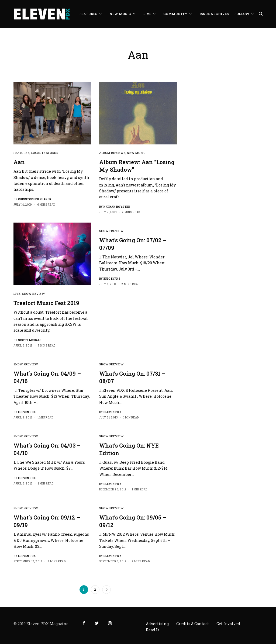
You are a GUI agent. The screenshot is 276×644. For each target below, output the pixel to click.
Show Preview (111, 231)
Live (17, 294)
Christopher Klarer (35, 199)
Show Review (33, 294)
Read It (153, 630)
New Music (136, 153)
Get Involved (228, 624)
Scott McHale (30, 340)
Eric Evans (112, 279)
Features (21, 153)
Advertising (157, 624)
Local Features (45, 153)
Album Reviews (112, 153)
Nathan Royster (117, 207)
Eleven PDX (27, 412)
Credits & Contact (193, 624)
